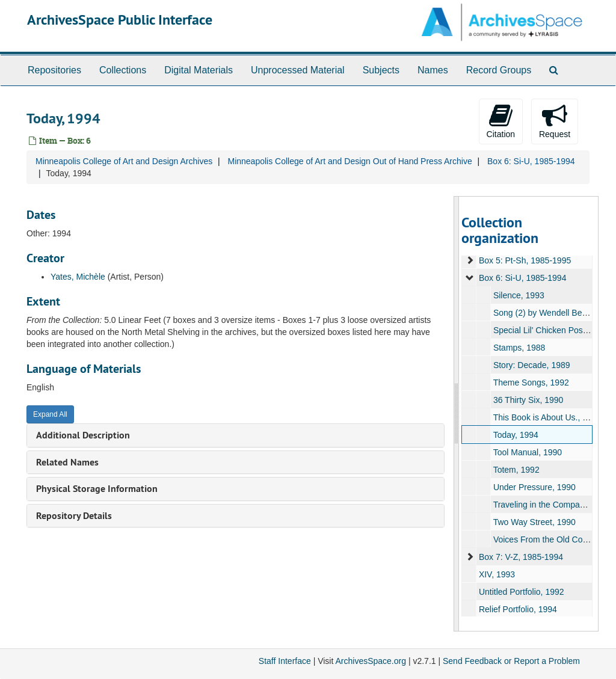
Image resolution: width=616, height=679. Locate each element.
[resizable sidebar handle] (457, 414)
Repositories (54, 70)
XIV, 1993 (496, 574)
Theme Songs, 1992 (531, 383)
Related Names (67, 462)
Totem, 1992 (516, 470)
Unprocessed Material (298, 70)
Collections (123, 70)
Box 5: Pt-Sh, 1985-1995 (524, 260)
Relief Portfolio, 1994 (517, 609)
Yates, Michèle (78, 277)
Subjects (381, 70)
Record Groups (499, 70)
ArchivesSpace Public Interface (120, 20)
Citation (501, 121)
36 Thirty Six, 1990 (528, 400)
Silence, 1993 (518, 295)
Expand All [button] (50, 414)
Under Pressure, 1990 (534, 487)
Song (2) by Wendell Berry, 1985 (553, 313)
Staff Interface (285, 661)
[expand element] (470, 260)
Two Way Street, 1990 (534, 522)
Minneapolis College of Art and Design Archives (124, 161)
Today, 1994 (515, 435)
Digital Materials (199, 70)
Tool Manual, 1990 (527, 452)
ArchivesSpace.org (371, 661)
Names (433, 70)
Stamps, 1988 (519, 348)
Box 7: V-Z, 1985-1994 (520, 557)
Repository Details (74, 516)
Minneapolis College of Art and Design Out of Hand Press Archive (350, 161)
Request (555, 121)
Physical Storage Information (97, 489)
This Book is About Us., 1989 (547, 417)
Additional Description (83, 435)
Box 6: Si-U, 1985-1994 (531, 161)
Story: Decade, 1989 (531, 365)
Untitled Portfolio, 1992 (521, 592)
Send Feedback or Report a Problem (511, 661)
